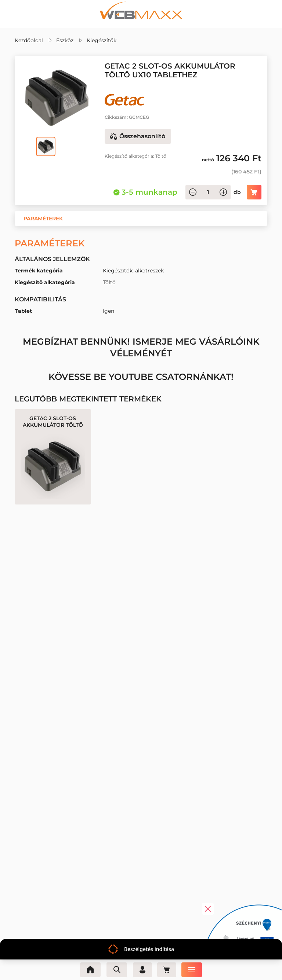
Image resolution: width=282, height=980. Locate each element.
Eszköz (65, 40)
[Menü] (194, 970)
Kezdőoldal (29, 40)
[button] (43, 219)
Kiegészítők (102, 40)
